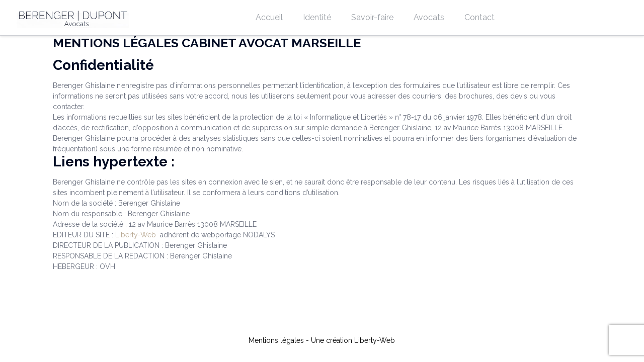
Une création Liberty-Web (353, 340)
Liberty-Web (136, 235)
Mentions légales (276, 340)
